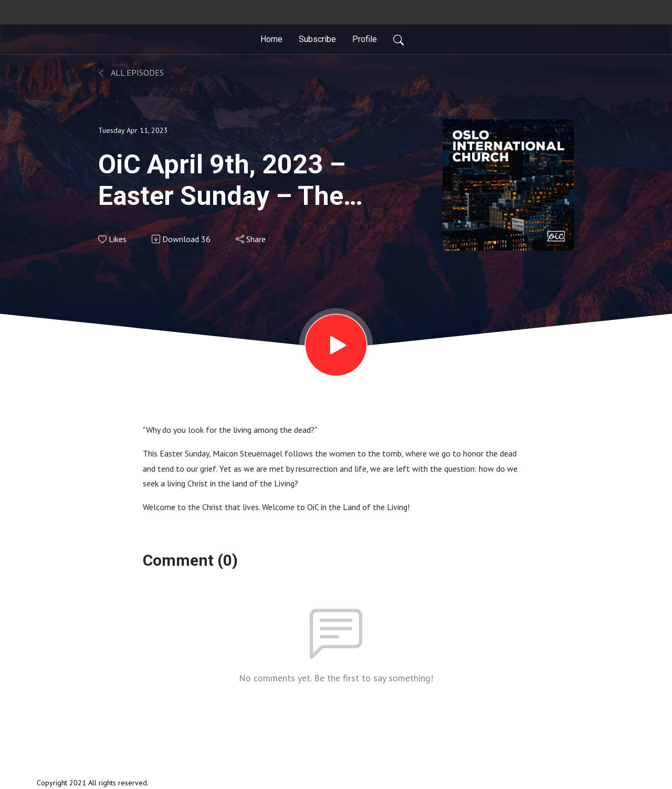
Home (271, 39)
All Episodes (131, 72)
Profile (365, 39)
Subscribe (317, 39)
